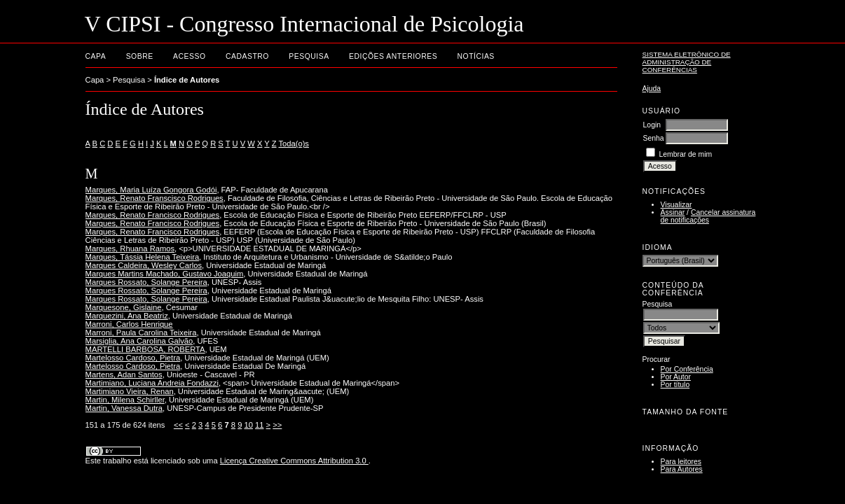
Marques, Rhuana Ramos (130, 248)
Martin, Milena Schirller (125, 400)
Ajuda (652, 89)
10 (248, 425)
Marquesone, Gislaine (124, 307)
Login (652, 125)
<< (178, 425)
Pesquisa (309, 56)
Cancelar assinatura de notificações (708, 216)
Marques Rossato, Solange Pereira (146, 282)
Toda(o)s (294, 143)
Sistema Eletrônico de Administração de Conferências (687, 62)
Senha (654, 138)
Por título (675, 385)
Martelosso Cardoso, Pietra (133, 358)
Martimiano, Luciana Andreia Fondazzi (152, 383)
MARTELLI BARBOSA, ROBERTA (145, 349)
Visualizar (676, 205)
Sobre (140, 56)
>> (277, 425)
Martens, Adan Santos (124, 374)
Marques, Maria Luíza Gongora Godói (151, 190)
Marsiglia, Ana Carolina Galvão (139, 341)
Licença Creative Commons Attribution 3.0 (294, 461)
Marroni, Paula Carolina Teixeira (141, 332)
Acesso (189, 56)
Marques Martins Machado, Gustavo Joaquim (165, 274)
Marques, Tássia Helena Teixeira (143, 257)
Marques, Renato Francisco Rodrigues (153, 215)
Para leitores (681, 462)
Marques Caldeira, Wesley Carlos (144, 265)
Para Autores (682, 469)
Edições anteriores (393, 56)
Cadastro (247, 56)
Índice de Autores (187, 80)
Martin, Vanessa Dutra (124, 408)
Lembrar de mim (685, 154)
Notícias (476, 56)
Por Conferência (687, 369)
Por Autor (676, 377)
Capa (96, 56)
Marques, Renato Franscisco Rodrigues (154, 198)
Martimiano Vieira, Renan (130, 391)
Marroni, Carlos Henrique (129, 324)
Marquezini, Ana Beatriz (127, 316)
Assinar (673, 212)
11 (259, 425)
